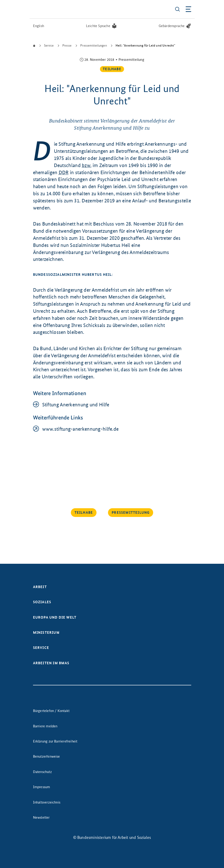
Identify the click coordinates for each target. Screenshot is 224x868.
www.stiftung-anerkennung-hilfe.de (80, 429)
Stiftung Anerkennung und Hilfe (76, 405)
